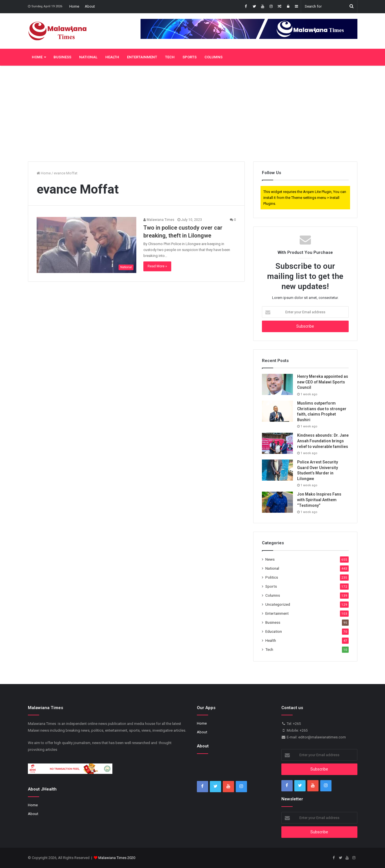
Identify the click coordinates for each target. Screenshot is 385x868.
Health (112, 57)
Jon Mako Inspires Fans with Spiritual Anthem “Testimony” (319, 500)
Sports (190, 57)
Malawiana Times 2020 (117, 858)
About (90, 6)
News (270, 559)
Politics (272, 577)
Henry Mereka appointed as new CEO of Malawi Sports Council (323, 382)
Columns (213, 57)
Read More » (157, 266)
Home (74, 6)
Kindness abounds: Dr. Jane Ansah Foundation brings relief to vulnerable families (323, 441)
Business (62, 57)
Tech (170, 57)
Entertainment (142, 57)
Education (274, 631)
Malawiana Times (159, 220)
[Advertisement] (193, 114)
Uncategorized (278, 604)
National (88, 57)
